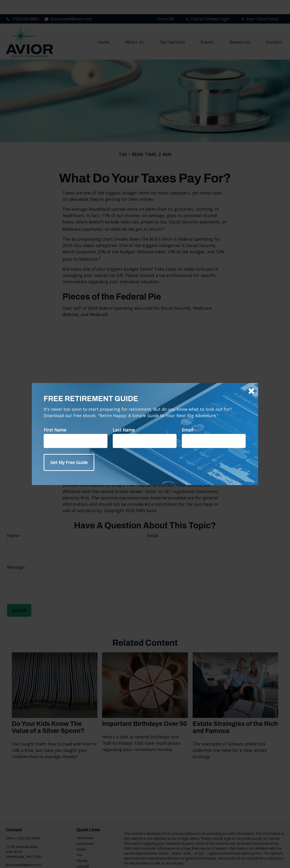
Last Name (124, 430)
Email (187, 430)
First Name (55, 430)
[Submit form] (69, 462)
